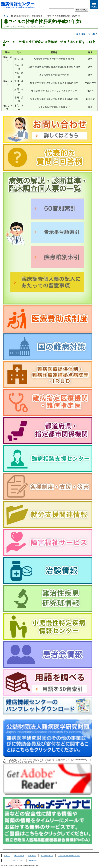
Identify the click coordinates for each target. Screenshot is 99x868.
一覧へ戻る (92, 34)
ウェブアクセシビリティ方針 (14, 860)
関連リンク (32, 856)
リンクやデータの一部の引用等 (69, 856)
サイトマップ (19, 856)
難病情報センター (19, 5)
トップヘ (7, 856)
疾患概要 (81, 34)
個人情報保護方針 (47, 856)
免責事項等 (33, 860)
